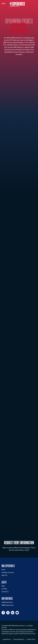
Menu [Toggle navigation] (4, 4)
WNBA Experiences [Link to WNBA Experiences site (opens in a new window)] (8, 605)
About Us (4, 575)
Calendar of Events (8, 573)
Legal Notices (7, 639)
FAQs (3, 586)
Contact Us (5, 592)
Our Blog (4, 589)
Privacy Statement (19, 639)
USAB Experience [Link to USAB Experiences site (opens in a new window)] (7, 602)
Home (3, 570)
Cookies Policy (31, 639)
